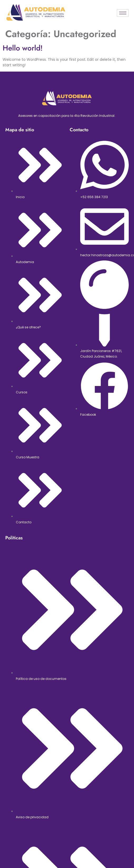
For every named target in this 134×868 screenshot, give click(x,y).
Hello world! (23, 48)
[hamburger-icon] (123, 13)
